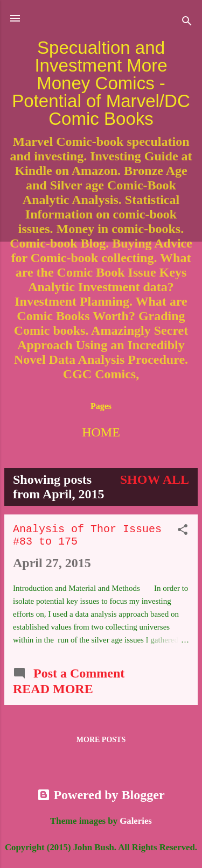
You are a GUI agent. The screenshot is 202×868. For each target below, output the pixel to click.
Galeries (136, 821)
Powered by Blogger (101, 795)
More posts (101, 740)
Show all (155, 479)
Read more (53, 689)
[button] (183, 531)
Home (101, 432)
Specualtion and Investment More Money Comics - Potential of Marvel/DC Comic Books (101, 83)
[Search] (187, 22)
